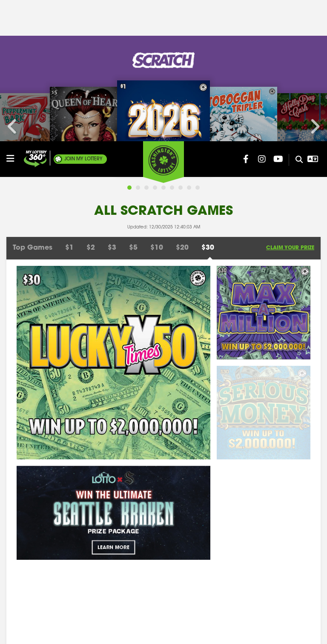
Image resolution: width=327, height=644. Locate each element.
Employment (25, 566)
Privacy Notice (266, 566)
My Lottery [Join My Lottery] (83, 18)
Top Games (33, 114)
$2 (91, 114)
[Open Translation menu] (313, 18)
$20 (182, 114)
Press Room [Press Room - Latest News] (261, 537)
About (16, 522)
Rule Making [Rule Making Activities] (24, 581)
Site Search (131, 522)
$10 (157, 114)
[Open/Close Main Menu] (14, 17)
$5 (133, 114)
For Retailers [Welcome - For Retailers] (132, 537)
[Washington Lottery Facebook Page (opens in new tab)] (246, 18)
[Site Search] (296, 19)
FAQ (120, 581)
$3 (112, 114)
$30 (208, 114)
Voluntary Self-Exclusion (279, 581)
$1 (69, 114)
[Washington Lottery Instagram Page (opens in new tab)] (262, 18)
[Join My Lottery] (35, 18)
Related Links (264, 551)
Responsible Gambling (39, 551)
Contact (19, 537)
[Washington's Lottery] (163, 21)
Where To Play (135, 566)
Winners (256, 522)
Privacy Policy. (240, 631)
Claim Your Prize (290, 114)
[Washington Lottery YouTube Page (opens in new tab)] (278, 18)
